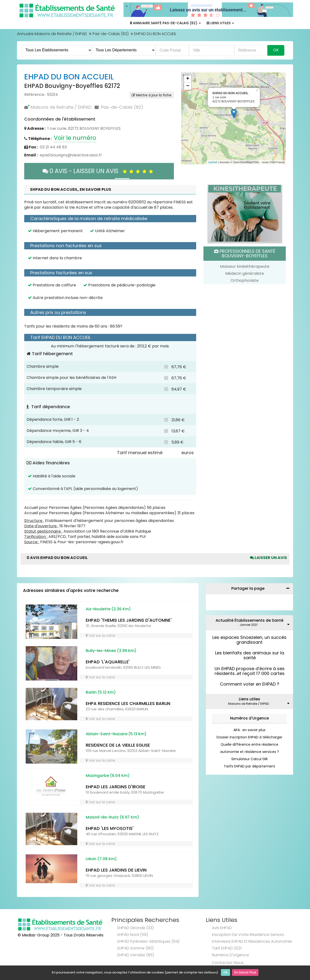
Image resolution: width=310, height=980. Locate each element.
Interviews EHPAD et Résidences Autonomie (252, 941)
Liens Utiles (220, 23)
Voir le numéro (75, 138)
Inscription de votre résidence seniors (248, 935)
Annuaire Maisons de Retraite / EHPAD (52, 34)
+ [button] (188, 79)
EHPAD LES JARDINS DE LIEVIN (116, 870)
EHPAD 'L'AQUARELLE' (108, 662)
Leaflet (213, 162)
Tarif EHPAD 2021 (227, 948)
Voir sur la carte (100, 635)
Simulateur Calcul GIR (249, 759)
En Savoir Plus (245, 973)
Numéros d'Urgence (249, 718)
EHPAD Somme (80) (136, 948)
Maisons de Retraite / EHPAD (61, 107)
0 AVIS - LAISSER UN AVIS (99, 171)
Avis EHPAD (222, 928)
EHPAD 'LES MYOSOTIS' (110, 828)
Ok (225, 973)
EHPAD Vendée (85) (136, 955)
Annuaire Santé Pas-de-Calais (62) (165, 23)
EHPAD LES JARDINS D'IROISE (116, 787)
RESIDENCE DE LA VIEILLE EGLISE (118, 745)
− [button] (188, 86)
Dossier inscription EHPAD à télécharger (249, 737)
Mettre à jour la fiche (152, 95)
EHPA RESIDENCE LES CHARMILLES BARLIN (128, 703)
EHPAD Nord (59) (133, 935)
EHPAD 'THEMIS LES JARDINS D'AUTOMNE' (129, 620)
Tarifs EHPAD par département (249, 766)
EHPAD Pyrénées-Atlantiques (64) (148, 941)
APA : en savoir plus (249, 730)
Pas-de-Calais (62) (111, 34)
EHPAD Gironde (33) (136, 928)
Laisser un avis (268, 558)
